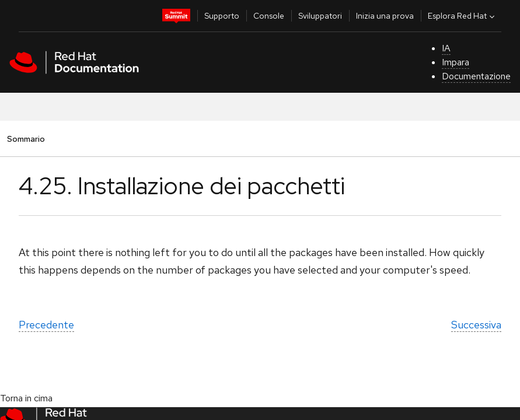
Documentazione (476, 76)
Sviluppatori (320, 16)
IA (446, 48)
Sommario (26, 139)
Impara (456, 62)
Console (269, 16)
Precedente (46, 325)
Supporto (222, 16)
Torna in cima (26, 398)
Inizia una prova (385, 16)
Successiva (476, 325)
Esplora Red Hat (463, 16)
